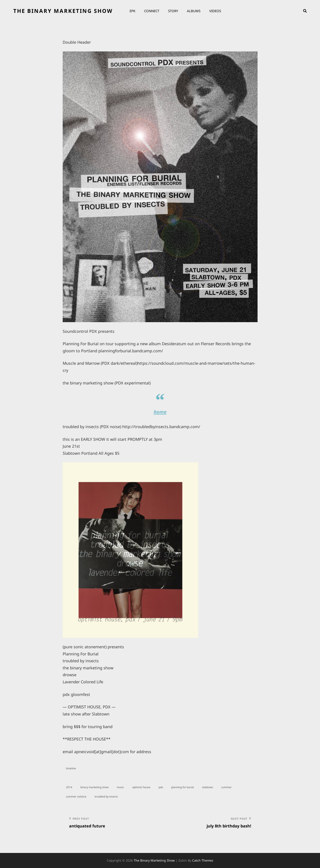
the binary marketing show (63, 11)
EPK (132, 11)
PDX (161, 787)
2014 (69, 787)
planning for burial (182, 787)
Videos (215, 11)
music (120, 787)
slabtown (208, 787)
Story (173, 11)
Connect (152, 11)
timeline (71, 768)
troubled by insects (106, 796)
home (160, 412)
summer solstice (76, 796)
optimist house (141, 787)
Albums (194, 11)
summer (226, 787)
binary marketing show (94, 787)
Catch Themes (203, 860)
